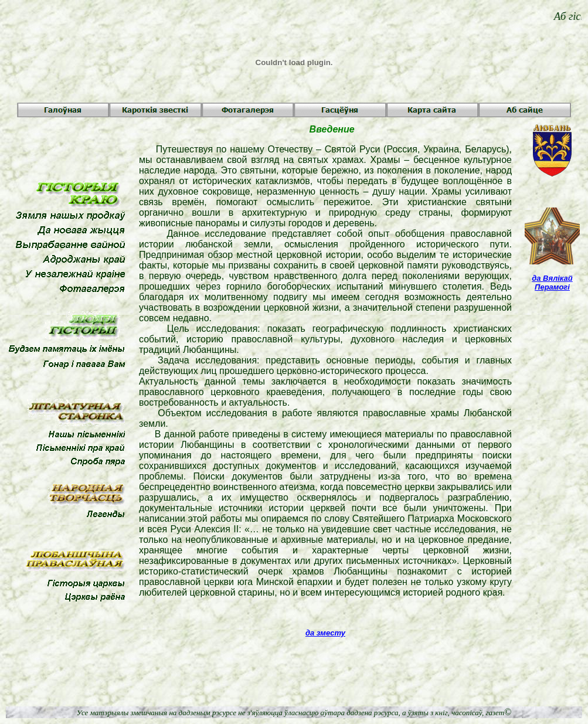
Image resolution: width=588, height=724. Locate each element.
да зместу (325, 633)
